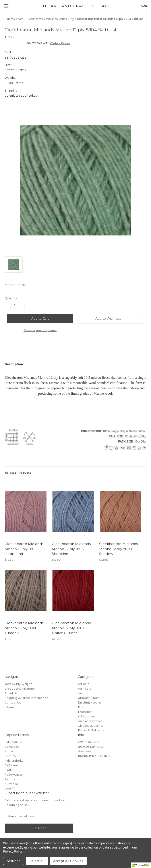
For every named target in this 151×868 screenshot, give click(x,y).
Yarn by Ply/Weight (18, 684)
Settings (14, 861)
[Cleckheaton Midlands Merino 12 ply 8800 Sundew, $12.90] (120, 511)
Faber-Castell (15, 775)
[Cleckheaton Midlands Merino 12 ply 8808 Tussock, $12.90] (26, 591)
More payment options (40, 330)
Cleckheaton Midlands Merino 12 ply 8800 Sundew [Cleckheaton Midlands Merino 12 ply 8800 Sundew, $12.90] (119, 549)
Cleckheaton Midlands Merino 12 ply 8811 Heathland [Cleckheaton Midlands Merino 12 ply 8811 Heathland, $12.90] (24, 549)
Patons (10, 779)
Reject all (37, 861)
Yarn (81, 693)
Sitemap (11, 707)
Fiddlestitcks (14, 761)
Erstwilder (85, 712)
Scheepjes (12, 747)
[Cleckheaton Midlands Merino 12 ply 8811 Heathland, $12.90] (26, 511)
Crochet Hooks (89, 698)
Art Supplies (87, 716)
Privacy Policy (13, 851)
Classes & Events (91, 726)
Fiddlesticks (13, 742)
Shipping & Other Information (26, 698)
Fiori (8, 770)
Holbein (10, 751)
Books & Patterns (91, 730)
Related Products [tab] (18, 473)
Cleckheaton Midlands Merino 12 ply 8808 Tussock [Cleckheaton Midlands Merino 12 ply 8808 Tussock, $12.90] (24, 628)
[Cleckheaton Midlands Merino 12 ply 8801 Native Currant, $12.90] (73, 591)
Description (14, 364)
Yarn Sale (84, 689)
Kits (81, 707)
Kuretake (11, 784)
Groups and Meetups (20, 689)
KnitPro (10, 756)
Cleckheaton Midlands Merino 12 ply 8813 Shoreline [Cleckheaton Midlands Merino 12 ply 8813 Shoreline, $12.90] (71, 549)
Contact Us (13, 703)
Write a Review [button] (60, 43)
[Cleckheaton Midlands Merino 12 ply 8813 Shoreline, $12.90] (73, 511)
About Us (11, 693)
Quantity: (11, 298)
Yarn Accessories (90, 721)
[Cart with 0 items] (145, 6)
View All (10, 789)
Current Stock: (16, 285)
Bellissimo (12, 765)
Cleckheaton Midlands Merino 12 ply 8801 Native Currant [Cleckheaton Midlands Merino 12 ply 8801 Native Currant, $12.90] (71, 628)
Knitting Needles (90, 703)
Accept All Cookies (68, 861)
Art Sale (83, 684)
